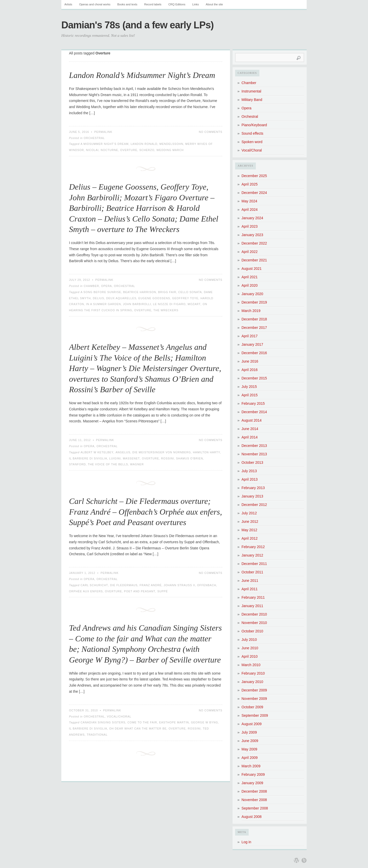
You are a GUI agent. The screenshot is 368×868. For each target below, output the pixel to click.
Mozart (194, 304)
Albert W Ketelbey (97, 452)
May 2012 (249, 530)
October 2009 (252, 707)
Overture (129, 150)
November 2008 (254, 800)
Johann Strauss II (179, 585)
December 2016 (254, 353)
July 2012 (249, 513)
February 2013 (253, 488)
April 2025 (250, 184)
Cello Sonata (190, 292)
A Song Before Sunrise (101, 292)
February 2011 (253, 597)
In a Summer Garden (103, 304)
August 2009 (252, 724)
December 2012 (254, 505)
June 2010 (250, 648)
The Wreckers (166, 310)
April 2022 (250, 252)
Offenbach (207, 585)
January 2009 (252, 783)
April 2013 (250, 479)
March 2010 (251, 665)
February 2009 (253, 774)
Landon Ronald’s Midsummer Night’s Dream (142, 75)
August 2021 (252, 269)
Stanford (77, 464)
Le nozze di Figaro (169, 304)
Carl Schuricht (94, 585)
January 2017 (252, 344)
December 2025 (254, 176)
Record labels (153, 4)
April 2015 (250, 395)
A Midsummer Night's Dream (105, 144)
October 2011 (252, 572)
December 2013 (254, 446)
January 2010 (252, 682)
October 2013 (252, 462)
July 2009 (249, 732)
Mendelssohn (171, 144)
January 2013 (252, 496)
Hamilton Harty (207, 452)
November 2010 (254, 623)
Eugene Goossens (154, 298)
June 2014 (250, 429)
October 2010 (252, 631)
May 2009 (249, 749)
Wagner (137, 464)
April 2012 (250, 538)
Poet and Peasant (140, 591)
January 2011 (252, 606)
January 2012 (252, 555)
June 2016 (250, 361)
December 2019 (254, 302)
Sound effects (252, 133)
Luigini (115, 458)
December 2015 (254, 378)
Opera (107, 286)
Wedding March (170, 150)
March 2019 (251, 311)
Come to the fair (142, 722)
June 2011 (250, 581)
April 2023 (250, 226)
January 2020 (252, 294)
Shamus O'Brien (189, 458)
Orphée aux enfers (86, 591)
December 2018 (254, 319)
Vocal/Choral (119, 716)
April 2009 (250, 758)
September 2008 (255, 808)
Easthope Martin (174, 722)
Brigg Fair (167, 292)
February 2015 (253, 403)
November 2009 (254, 699)
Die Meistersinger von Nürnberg (162, 452)
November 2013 (254, 454)
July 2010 (249, 640)
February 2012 (253, 547)
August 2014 (252, 420)
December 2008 (254, 791)
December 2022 (254, 243)
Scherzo (147, 150)
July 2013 (249, 471)
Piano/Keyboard (254, 125)
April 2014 (250, 437)
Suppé (163, 591)
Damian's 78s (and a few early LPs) (137, 25)
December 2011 (254, 564)
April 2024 (250, 210)
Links (195, 4)
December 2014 (254, 412)
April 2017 (250, 336)
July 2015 (249, 387)
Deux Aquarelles (121, 298)
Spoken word (252, 142)
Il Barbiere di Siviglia (88, 458)
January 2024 (252, 218)
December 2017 (254, 328)
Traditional (97, 735)
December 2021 (254, 260)
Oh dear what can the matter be (138, 728)
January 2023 (252, 235)
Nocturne (109, 150)
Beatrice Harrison (140, 292)
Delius (99, 298)
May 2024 (249, 201)
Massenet (131, 458)
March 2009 (251, 766)
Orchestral (94, 138)
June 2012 (250, 522)
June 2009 (250, 741)
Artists (68, 4)
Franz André (151, 585)
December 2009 (254, 690)
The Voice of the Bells (108, 464)
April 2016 (250, 370)
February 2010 (253, 673)
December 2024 (254, 193)
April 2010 (250, 656)
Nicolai (92, 150)
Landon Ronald (144, 144)
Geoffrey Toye (185, 298)
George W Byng (204, 722)
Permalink (103, 132)
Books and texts (127, 4)
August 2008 (252, 817)
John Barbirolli (137, 304)
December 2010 (254, 614)
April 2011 (250, 589)
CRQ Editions (177, 4)
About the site (214, 4)
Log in (246, 842)
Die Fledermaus (124, 585)
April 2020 (250, 285)
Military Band (252, 100)
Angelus (123, 452)
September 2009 (255, 715)
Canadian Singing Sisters (103, 722)
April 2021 (250, 277)
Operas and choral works (95, 4)
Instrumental (251, 91)
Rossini (168, 458)
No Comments (211, 132)
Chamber (91, 286)
